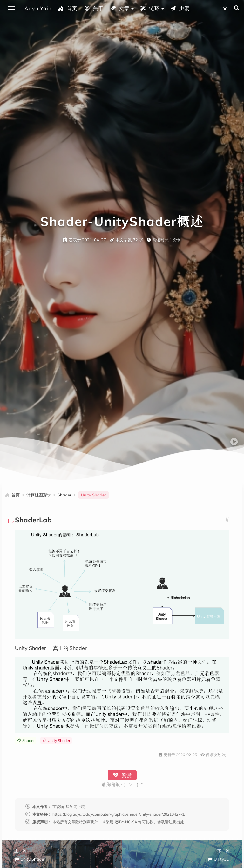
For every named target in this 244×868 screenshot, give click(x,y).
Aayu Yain (38, 8)
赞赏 (122, 775)
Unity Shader (56, 740)
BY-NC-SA (126, 822)
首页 (68, 8)
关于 (94, 8)
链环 (150, 8)
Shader (26, 740)
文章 (120, 8)
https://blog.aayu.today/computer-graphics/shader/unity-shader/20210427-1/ (119, 814)
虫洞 (180, 8)
